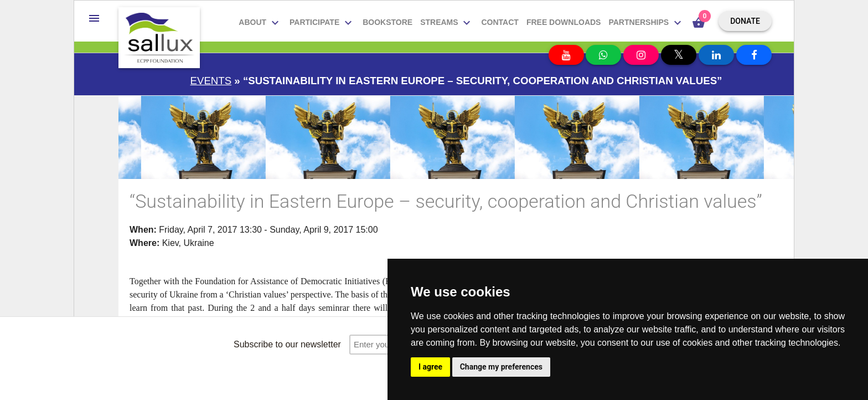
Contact (500, 22)
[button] (94, 18)
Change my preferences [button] (501, 367)
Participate (322, 23)
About (260, 23)
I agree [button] (430, 367)
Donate (745, 21)
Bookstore (387, 22)
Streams (447, 23)
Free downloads (564, 22)
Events (211, 81)
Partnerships (646, 23)
